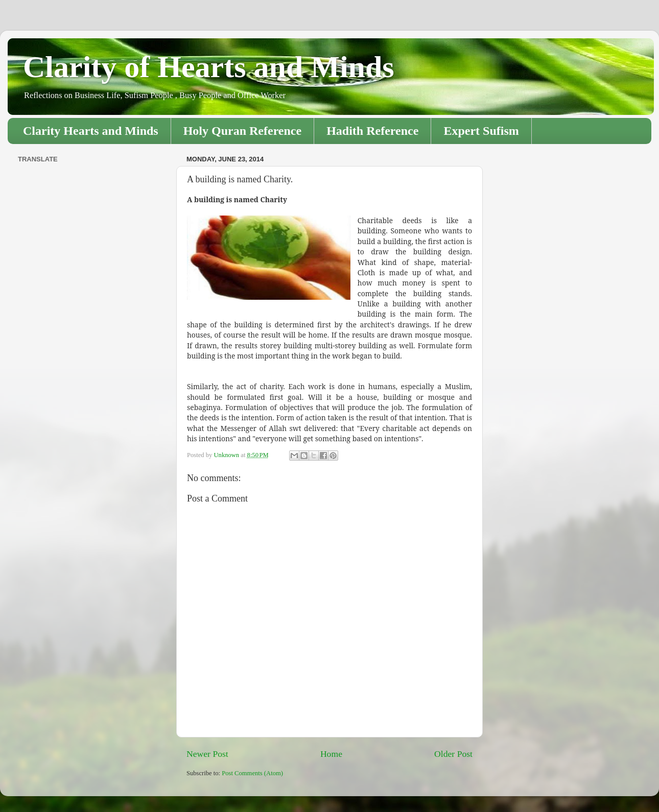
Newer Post (207, 754)
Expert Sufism (481, 131)
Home (331, 754)
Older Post (453, 754)
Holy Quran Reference (243, 131)
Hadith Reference (372, 131)
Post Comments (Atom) (252, 773)
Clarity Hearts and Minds (91, 131)
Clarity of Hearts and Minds (209, 67)
